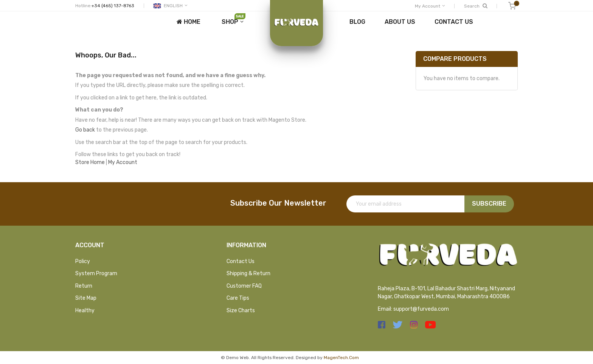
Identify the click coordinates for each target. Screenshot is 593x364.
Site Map (86, 298)
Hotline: (83, 6)
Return (84, 286)
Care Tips (238, 298)
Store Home (90, 162)
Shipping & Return (248, 273)
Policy (83, 261)
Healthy (85, 311)
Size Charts (241, 311)
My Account (123, 162)
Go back (85, 130)
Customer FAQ (244, 286)
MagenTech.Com (341, 358)
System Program (96, 273)
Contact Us (241, 261)
